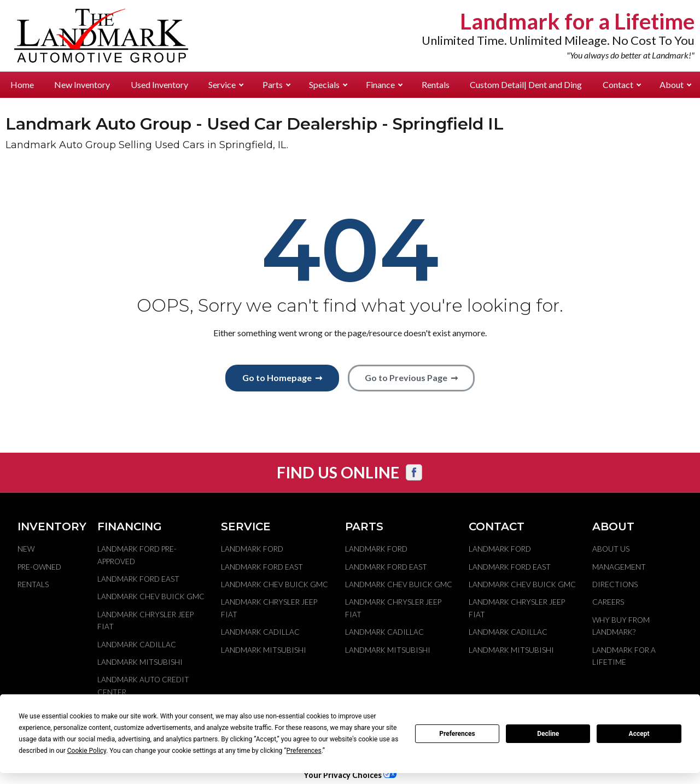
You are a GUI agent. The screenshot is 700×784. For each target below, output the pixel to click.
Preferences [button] (304, 751)
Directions (615, 584)
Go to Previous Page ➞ (411, 378)
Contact (622, 84)
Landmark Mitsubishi (140, 662)
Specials (328, 84)
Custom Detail (526, 84)
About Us (611, 549)
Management (619, 567)
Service (226, 84)
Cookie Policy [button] (87, 751)
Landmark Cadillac (137, 645)
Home (22, 84)
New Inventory (82, 84)
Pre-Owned (39, 567)
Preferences (457, 734)
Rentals (436, 84)
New (26, 549)
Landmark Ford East (138, 579)
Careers (608, 602)
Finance (384, 84)
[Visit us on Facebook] (414, 472)
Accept (639, 734)
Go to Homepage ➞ (282, 378)
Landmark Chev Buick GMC (151, 596)
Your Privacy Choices (350, 775)
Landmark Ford (252, 549)
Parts (276, 84)
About (675, 84)
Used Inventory (159, 84)
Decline (548, 734)
